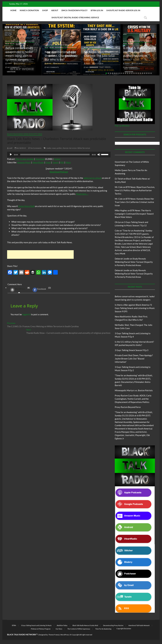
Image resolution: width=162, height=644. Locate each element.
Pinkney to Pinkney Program (41, 629)
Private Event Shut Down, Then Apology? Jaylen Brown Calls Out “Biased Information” (134, 359)
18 (143, 73)
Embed (57, 159)
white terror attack (92, 178)
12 (130, 73)
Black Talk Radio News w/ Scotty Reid (25, 134)
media (49, 148)
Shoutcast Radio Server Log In (123, 10)
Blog (12, 43)
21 (149, 73)
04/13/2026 (98, 63)
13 (132, 73)
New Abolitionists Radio (66, 47)
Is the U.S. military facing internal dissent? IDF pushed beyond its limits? (139, 54)
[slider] (55, 155)
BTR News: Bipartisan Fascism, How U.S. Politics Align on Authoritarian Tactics (135, 190)
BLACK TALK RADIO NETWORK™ (22, 635)
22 (151, 73)
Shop (45, 10)
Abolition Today (62, 625)
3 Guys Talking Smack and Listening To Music (36, 625)
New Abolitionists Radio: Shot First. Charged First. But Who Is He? (61, 56)
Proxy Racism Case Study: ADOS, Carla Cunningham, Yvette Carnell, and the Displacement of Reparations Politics (133, 399)
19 (145, 73)
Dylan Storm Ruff (26, 206)
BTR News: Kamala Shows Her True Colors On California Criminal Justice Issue (134, 202)
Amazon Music (24, 162)
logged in (26, 314)
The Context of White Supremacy (79, 629)
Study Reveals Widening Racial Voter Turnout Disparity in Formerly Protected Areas (134, 262)
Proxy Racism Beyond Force (128, 407)
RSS (62, 162)
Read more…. (82, 194)
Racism (66, 148)
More (68, 162)
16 (138, 73)
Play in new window (25, 159)
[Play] (11, 155)
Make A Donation (29, 10)
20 (147, 73)
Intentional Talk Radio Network (139, 625)
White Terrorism (84, 148)
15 (136, 73)
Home (14, 10)
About (55, 10)
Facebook (39, 290)
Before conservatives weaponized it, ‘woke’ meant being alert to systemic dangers (19, 54)
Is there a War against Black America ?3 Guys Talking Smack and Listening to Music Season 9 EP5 (135, 308)
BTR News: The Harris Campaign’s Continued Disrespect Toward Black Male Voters (134, 214)
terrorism (73, 148)
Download (40, 159)
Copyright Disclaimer (124, 629)
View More (11, 72)
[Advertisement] (40, 254)
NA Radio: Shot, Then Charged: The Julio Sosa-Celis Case (100, 56)
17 (140, 73)
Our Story (59, 629)
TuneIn (56, 162)
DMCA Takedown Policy (74, 10)
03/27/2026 (137, 63)
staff (9, 63)
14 (134, 73)
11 (128, 73)
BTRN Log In (97, 10)
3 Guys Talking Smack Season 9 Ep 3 (132, 350)
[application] (59, 155)
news (54, 148)
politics (59, 148)
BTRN (18, 43)
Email (48, 162)
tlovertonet (120, 162)
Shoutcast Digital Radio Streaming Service (75, 17)
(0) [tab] (19, 290)
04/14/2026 (59, 63)
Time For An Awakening (103, 629)
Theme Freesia (54, 635)
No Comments (12, 67)
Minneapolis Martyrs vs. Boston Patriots (134, 390)
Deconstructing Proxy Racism (113, 625)
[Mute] (99, 155)
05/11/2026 (20, 63)
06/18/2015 (20, 148)
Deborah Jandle (122, 259)
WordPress (18, 290)
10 (125, 73)
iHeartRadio (38, 162)
